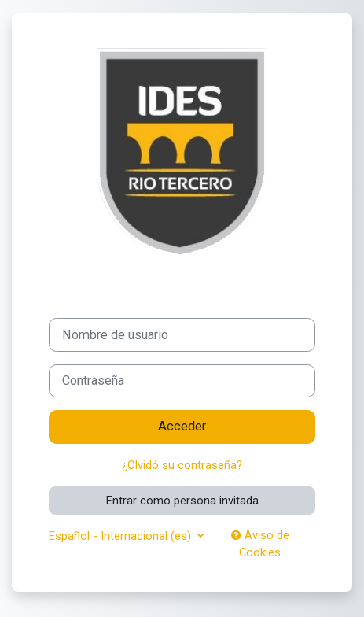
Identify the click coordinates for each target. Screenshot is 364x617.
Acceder (182, 426)
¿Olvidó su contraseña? (182, 465)
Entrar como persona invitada (182, 501)
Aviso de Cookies (260, 544)
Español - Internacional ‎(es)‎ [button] (121, 536)
